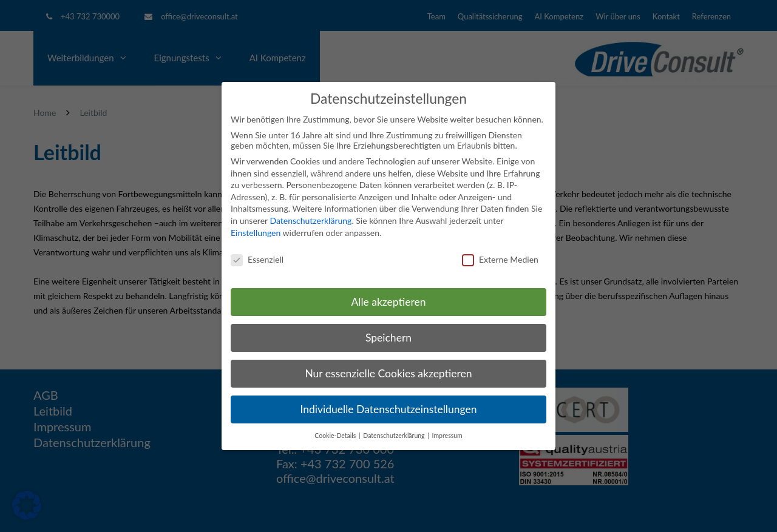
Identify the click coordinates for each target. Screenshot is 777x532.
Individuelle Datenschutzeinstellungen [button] (389, 409)
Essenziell (257, 259)
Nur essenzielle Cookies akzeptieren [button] (388, 373)
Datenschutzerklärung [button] (395, 436)
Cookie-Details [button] (336, 436)
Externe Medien (500, 259)
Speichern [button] (388, 338)
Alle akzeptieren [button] (388, 302)
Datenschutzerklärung (310, 221)
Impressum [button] (447, 436)
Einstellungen (256, 233)
